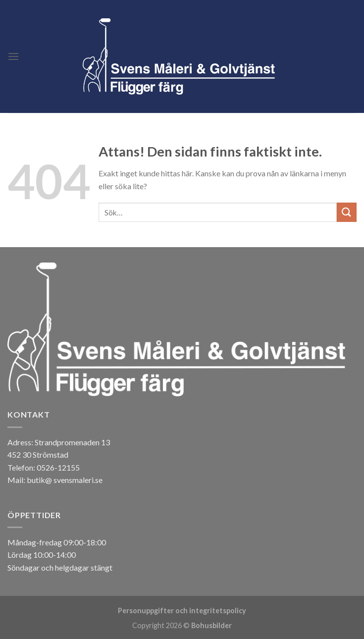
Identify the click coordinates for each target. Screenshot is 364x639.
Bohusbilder (211, 625)
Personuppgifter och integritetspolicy (182, 611)
